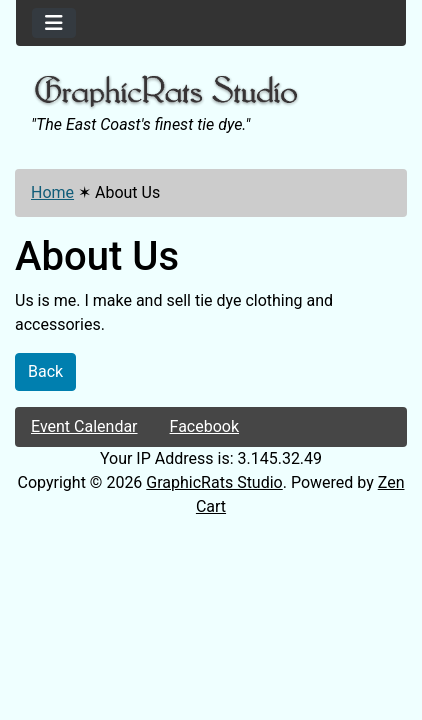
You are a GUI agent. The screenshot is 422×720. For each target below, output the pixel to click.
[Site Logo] (211, 92)
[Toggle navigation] (54, 23)
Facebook (204, 426)
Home (52, 192)
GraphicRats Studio (214, 482)
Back (45, 371)
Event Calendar (84, 426)
